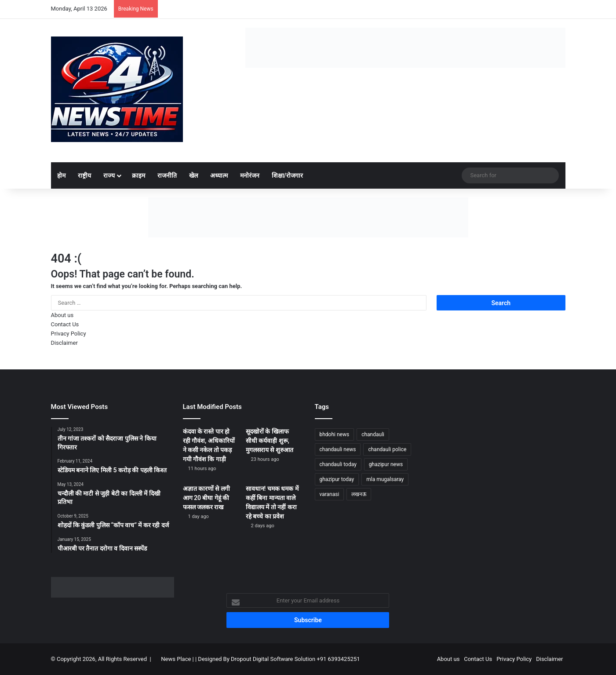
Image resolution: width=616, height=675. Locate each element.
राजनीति (167, 175)
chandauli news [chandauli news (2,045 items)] (338, 449)
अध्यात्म (219, 175)
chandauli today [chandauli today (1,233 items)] (338, 464)
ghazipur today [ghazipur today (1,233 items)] (337, 479)
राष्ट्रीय (84, 175)
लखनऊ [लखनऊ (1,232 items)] (359, 494)
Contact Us (65, 324)
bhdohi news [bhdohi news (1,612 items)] (335, 434)
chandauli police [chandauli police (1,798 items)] (387, 449)
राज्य (109, 175)
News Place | (177, 659)
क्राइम (139, 175)
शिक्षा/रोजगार (287, 175)
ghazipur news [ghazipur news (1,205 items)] (386, 464)
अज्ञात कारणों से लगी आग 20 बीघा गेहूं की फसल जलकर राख (206, 498)
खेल (193, 175)
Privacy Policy (69, 334)
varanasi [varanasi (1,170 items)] (330, 494)
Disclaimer (64, 343)
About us (62, 315)
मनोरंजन (250, 175)
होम (61, 175)
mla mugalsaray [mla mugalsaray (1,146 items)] (385, 479)
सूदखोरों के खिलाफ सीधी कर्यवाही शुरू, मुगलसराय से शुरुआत (270, 441)
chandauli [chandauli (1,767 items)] (373, 434)
